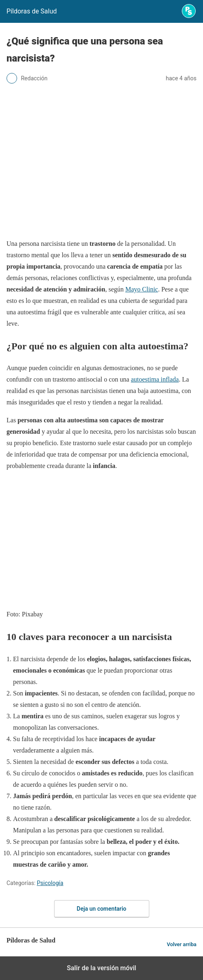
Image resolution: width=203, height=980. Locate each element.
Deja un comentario (102, 909)
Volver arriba (182, 944)
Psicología (50, 883)
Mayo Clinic (142, 289)
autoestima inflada (155, 379)
